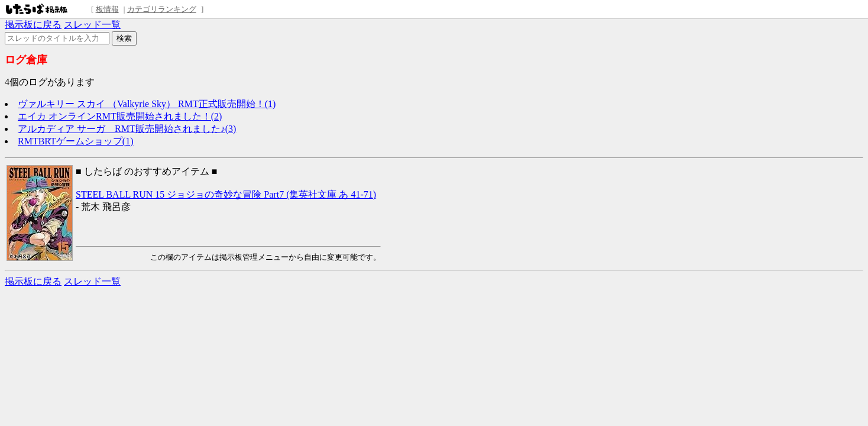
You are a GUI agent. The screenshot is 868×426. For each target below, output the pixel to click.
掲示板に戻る (33, 25)
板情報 (107, 9)
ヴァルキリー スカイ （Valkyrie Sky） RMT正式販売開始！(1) (147, 104)
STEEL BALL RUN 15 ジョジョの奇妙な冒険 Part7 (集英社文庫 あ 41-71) (226, 194)
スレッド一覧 (92, 25)
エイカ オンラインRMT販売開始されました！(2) (120, 116)
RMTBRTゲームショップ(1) (75, 141)
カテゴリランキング (162, 9)
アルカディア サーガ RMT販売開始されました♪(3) (127, 129)
